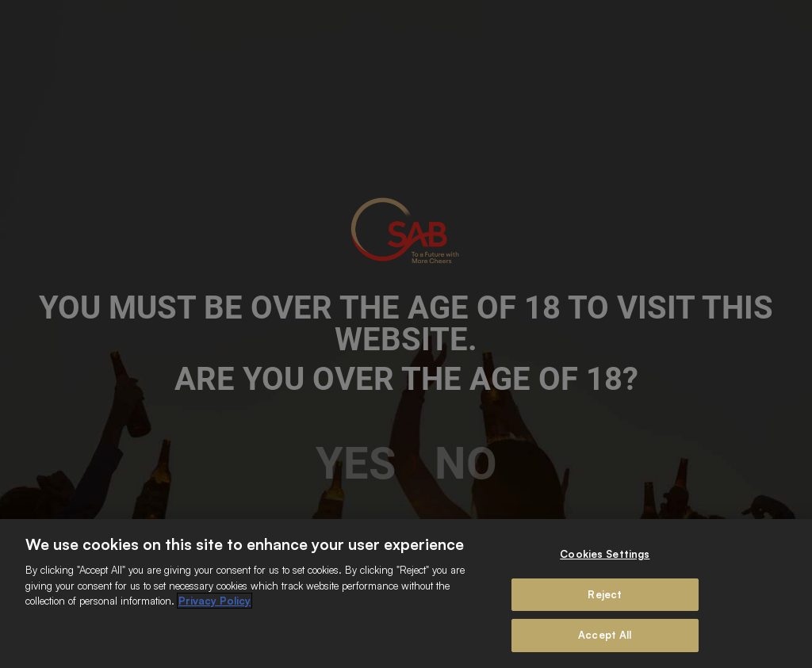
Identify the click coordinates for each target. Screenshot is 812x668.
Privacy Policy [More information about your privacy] (214, 601)
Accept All (605, 635)
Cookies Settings (605, 554)
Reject (605, 594)
